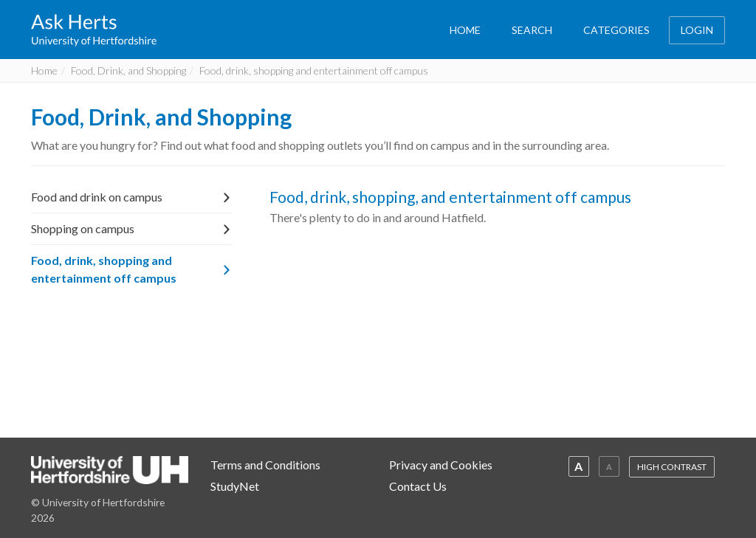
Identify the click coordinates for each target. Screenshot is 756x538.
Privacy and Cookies (441, 465)
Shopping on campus (132, 228)
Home (44, 70)
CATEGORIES (616, 30)
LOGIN (697, 30)
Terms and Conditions (265, 465)
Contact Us (418, 486)
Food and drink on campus (132, 197)
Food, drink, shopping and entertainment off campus (132, 269)
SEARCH (532, 30)
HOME (465, 30)
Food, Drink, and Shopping (128, 70)
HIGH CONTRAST (672, 467)
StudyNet (235, 486)
